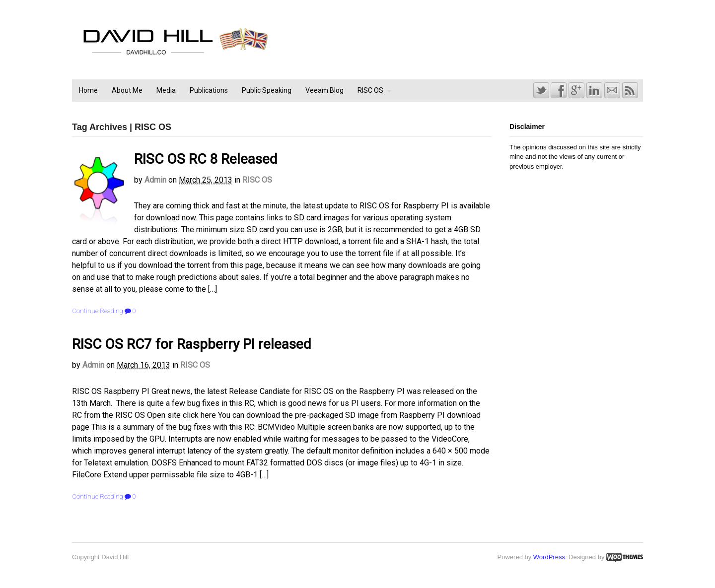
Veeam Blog (324, 90)
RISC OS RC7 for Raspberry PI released (192, 344)
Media (166, 90)
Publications (209, 90)
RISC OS (370, 90)
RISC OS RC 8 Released (206, 159)
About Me (127, 90)
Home (88, 90)
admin (155, 180)
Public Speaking (267, 90)
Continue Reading (98, 311)
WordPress (549, 557)
